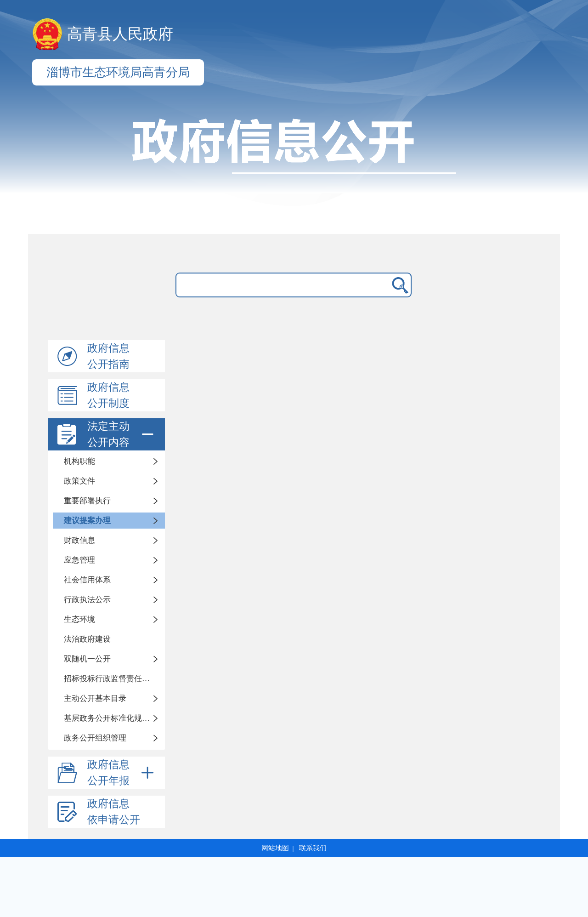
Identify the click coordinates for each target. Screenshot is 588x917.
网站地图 (275, 848)
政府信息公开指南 (108, 356)
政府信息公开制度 (108, 395)
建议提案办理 (87, 521)
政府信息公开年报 (122, 773)
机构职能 (79, 461)
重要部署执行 (87, 501)
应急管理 (79, 560)
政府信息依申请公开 (114, 812)
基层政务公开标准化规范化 (111, 718)
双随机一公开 (87, 659)
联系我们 (313, 848)
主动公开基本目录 (95, 698)
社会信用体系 (87, 580)
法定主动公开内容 (122, 434)
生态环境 (79, 619)
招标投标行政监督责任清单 (111, 679)
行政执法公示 (87, 600)
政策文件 (79, 481)
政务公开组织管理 (95, 738)
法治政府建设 (87, 639)
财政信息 (79, 540)
